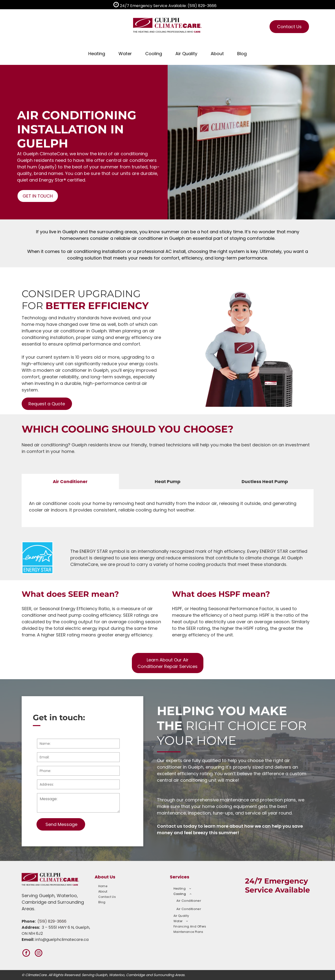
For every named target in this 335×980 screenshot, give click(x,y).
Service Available (277, 890)
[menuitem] (129, 886)
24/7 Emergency (276, 881)
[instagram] (39, 954)
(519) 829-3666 (52, 921)
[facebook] (26, 954)
